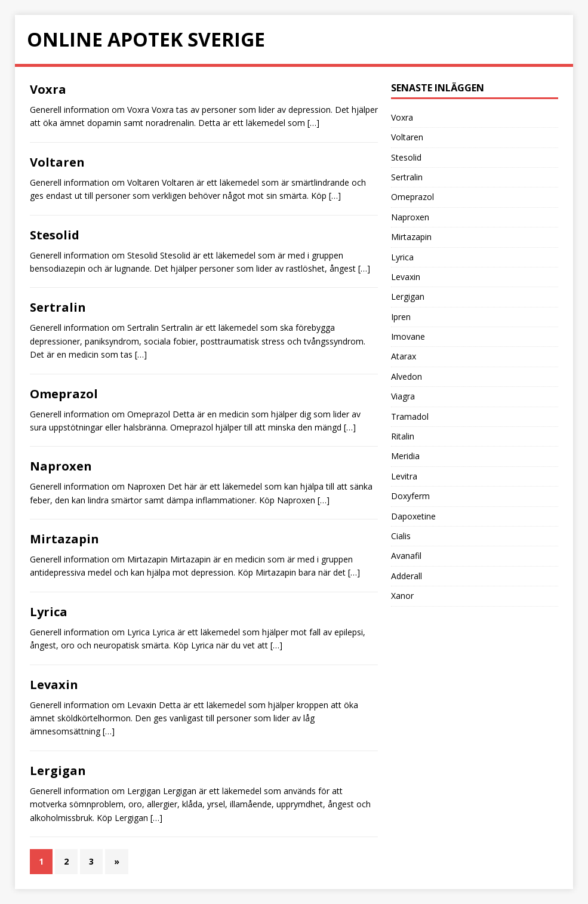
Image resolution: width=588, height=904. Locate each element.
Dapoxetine (413, 516)
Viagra (403, 396)
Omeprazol (64, 394)
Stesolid (55, 235)
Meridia (405, 456)
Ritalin (403, 436)
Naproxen (61, 466)
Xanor (402, 596)
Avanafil (406, 556)
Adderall (407, 576)
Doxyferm (410, 496)
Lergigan (58, 771)
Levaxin (54, 685)
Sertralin (58, 307)
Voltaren (57, 162)
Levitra (404, 476)
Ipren (401, 317)
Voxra (48, 89)
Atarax (404, 356)
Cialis (401, 536)
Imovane (408, 336)
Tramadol (410, 416)
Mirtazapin (64, 539)
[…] (313, 123)
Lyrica (49, 612)
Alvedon (407, 376)
